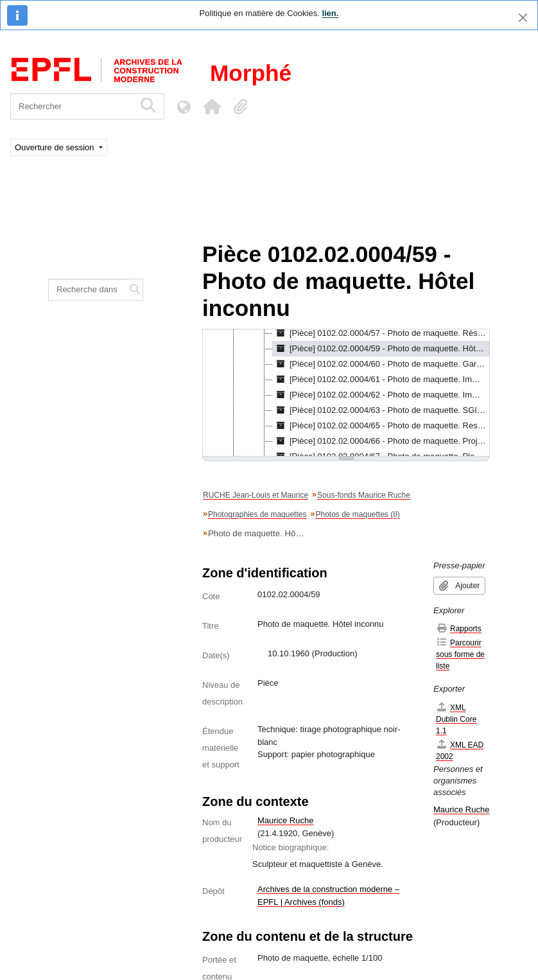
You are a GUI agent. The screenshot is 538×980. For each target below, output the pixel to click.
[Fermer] (523, 18)
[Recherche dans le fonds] (88, 290)
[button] (212, 107)
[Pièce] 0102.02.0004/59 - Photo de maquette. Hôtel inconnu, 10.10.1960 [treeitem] (381, 349)
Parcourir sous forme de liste (460, 654)
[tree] (346, 394)
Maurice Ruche (285, 820)
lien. (330, 13)
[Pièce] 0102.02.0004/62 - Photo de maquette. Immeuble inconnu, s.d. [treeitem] (381, 395)
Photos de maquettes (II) (357, 514)
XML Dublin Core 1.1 (456, 719)
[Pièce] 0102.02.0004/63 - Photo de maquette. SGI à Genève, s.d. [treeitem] (381, 410)
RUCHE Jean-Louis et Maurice (256, 495)
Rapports (459, 628)
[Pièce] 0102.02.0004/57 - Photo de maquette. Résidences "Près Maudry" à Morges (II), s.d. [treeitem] (381, 333)
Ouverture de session (56, 147)
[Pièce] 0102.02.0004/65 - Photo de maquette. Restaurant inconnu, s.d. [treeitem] (381, 426)
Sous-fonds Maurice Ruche (364, 495)
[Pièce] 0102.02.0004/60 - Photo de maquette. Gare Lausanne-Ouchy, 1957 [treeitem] (381, 364)
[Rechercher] (72, 106)
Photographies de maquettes (257, 514)
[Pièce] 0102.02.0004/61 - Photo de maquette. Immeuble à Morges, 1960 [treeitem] (381, 380)
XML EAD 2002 (460, 750)
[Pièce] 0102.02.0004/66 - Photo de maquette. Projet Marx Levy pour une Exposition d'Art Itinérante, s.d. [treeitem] (381, 441)
